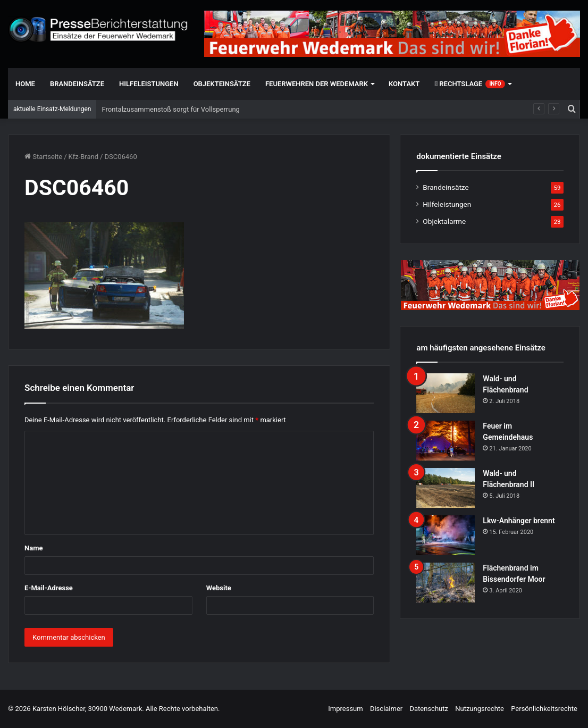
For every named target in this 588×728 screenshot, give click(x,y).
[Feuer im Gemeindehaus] (446, 441)
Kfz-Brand (84, 157)
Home (25, 84)
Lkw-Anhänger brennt (519, 521)
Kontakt (404, 84)
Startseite (43, 157)
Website (219, 588)
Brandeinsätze (77, 84)
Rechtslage (469, 84)
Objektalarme (444, 221)
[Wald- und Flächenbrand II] (446, 488)
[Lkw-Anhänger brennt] (446, 535)
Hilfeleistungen (149, 84)
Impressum (345, 709)
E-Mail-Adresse (49, 588)
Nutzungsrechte (480, 709)
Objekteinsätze (222, 84)
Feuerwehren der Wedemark (317, 84)
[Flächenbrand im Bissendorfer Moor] (446, 583)
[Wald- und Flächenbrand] (446, 393)
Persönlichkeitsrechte (544, 709)
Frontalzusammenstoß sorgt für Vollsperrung (170, 109)
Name (33, 548)
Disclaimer (386, 709)
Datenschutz (429, 709)
